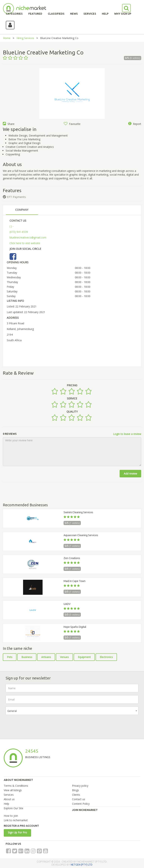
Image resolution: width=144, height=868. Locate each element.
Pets (10, 657)
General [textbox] (12, 711)
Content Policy (81, 804)
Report (135, 124)
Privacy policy (80, 786)
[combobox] (72, 711)
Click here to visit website (25, 243)
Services (9, 795)
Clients (76, 795)
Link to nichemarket (16, 820)
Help (6, 804)
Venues (64, 657)
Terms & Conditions (16, 786)
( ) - (12, 226)
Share (9, 124)
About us (9, 799)
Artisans (46, 657)
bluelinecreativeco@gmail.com (28, 237)
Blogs (75, 790)
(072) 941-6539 (19, 232)
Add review (130, 474)
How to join (11, 816)
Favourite (72, 124)
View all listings (13, 790)
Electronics (106, 657)
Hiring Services (25, 38)
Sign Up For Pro (17, 832)
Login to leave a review (127, 434)
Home (7, 38)
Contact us (79, 799)
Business (27, 657)
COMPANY (22, 210)
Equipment (84, 657)
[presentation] (34, 725)
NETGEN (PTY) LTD (82, 865)
